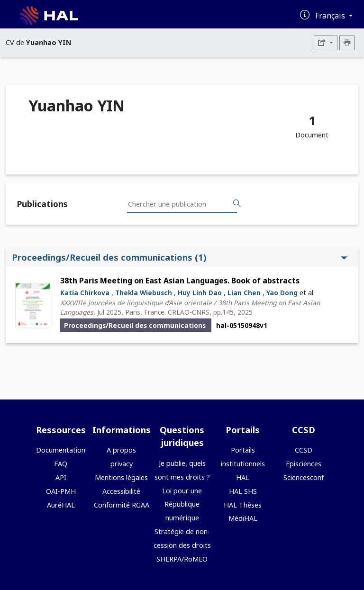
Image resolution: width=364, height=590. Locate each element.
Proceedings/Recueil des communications (180, 257)
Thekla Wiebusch (144, 293)
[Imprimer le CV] (347, 43)
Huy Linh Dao (200, 293)
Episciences (304, 464)
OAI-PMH (61, 491)
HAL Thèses (243, 505)
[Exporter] (326, 43)
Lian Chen (244, 293)
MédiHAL (243, 518)
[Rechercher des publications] (237, 204)
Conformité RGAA (122, 505)
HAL (243, 477)
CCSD (304, 450)
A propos (121, 450)
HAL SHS (243, 491)
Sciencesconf (304, 477)
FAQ (61, 464)
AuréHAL (61, 505)
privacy (122, 464)
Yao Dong (282, 293)
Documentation (61, 450)
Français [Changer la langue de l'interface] (331, 16)
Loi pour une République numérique (182, 504)
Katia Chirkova (85, 293)
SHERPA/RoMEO (182, 559)
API (61, 477)
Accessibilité (121, 491)
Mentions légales (121, 477)
